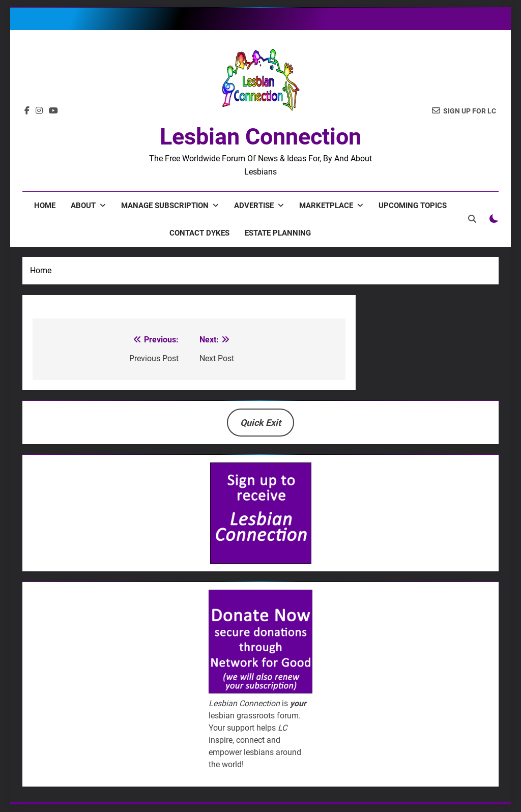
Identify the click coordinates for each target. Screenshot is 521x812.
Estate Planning (278, 233)
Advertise (254, 206)
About (83, 206)
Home (45, 206)
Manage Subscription (165, 206)
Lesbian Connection (260, 137)
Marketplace (326, 206)
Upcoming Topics (413, 206)
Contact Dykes (199, 233)
